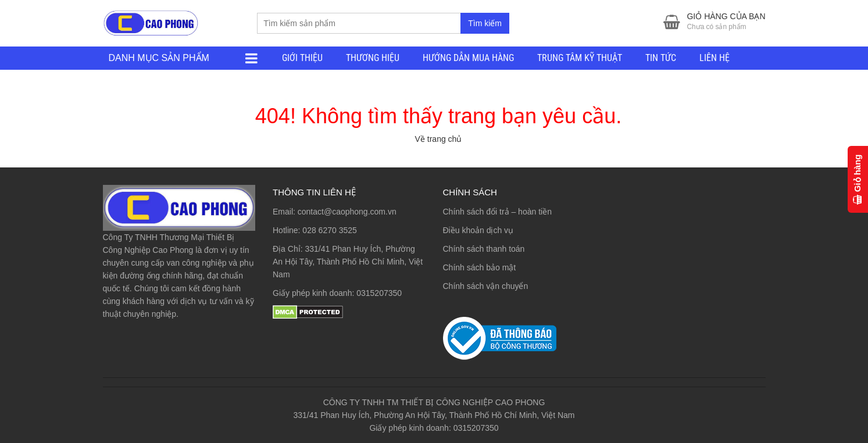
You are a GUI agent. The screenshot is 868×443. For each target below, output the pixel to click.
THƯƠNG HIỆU (373, 58)
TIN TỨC (661, 58)
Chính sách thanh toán (484, 249)
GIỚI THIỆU (302, 58)
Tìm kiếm (485, 23)
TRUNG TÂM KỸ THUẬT (580, 58)
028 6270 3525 (329, 230)
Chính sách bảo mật (480, 267)
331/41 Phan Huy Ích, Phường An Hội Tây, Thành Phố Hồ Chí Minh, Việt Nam (348, 262)
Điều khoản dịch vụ (478, 230)
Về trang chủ (439, 139)
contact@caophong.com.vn (347, 212)
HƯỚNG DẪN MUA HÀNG (468, 58)
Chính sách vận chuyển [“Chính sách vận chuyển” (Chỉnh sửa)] (486, 286)
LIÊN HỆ (715, 58)
